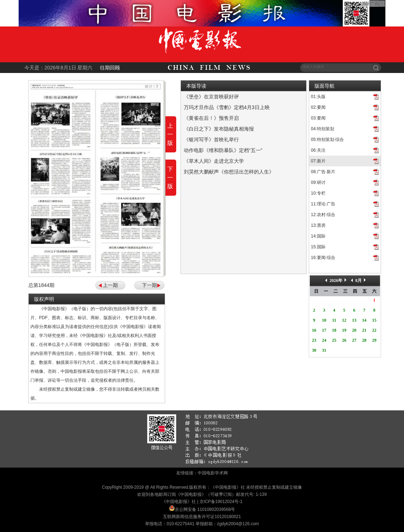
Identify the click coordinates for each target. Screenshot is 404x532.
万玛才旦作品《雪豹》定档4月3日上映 (227, 107)
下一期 (149, 285)
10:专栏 (318, 193)
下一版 (170, 178)
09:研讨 (318, 182)
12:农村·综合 (323, 215)
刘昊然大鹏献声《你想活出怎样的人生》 (229, 172)
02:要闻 (318, 107)
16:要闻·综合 (323, 258)
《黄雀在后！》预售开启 (211, 118)
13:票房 (318, 225)
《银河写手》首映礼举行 (211, 140)
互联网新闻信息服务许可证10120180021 (202, 517)
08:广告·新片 (323, 172)
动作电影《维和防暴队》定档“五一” (223, 150)
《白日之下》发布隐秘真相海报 (219, 129)
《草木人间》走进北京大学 (214, 161)
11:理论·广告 (323, 204)
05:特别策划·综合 (327, 140)
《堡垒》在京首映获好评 (211, 97)
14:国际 (318, 236)
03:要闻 (318, 118)
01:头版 (318, 97)
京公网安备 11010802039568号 (205, 509)
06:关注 (318, 150)
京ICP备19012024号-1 (221, 502)
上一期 (110, 285)
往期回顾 (110, 68)
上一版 (170, 134)
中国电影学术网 (213, 473)
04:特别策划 (323, 129)
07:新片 (318, 161)
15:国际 (318, 247)
